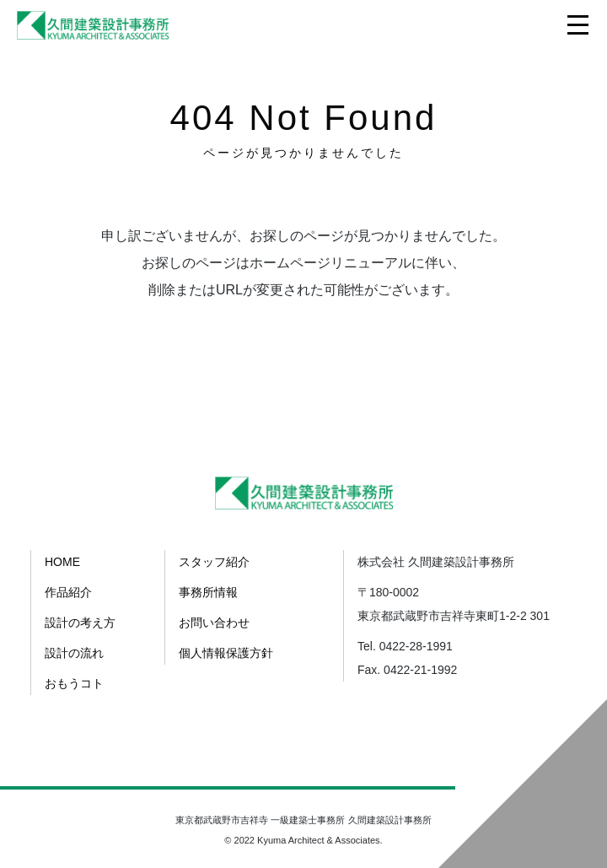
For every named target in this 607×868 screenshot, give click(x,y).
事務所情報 (208, 592)
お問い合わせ (214, 623)
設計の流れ (74, 653)
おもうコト (74, 683)
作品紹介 (68, 592)
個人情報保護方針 (226, 653)
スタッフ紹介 (214, 562)
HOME (62, 562)
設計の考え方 (80, 623)
